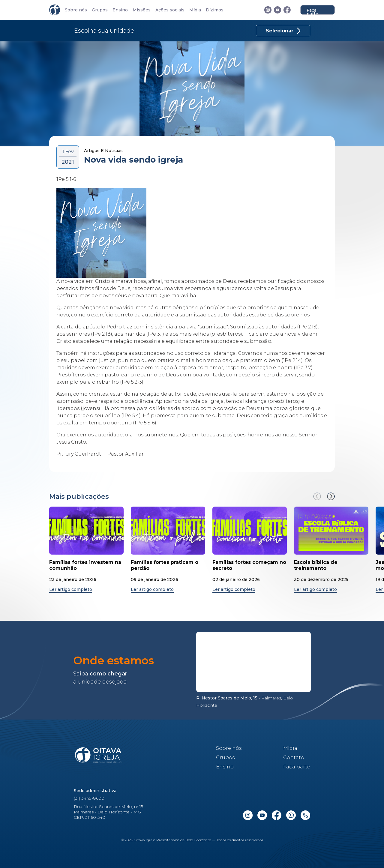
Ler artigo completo (71, 590)
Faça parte (312, 11)
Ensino (120, 10)
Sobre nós (76, 10)
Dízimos (215, 10)
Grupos (100, 10)
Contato (294, 757)
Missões (142, 10)
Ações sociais (170, 10)
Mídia (195, 10)
